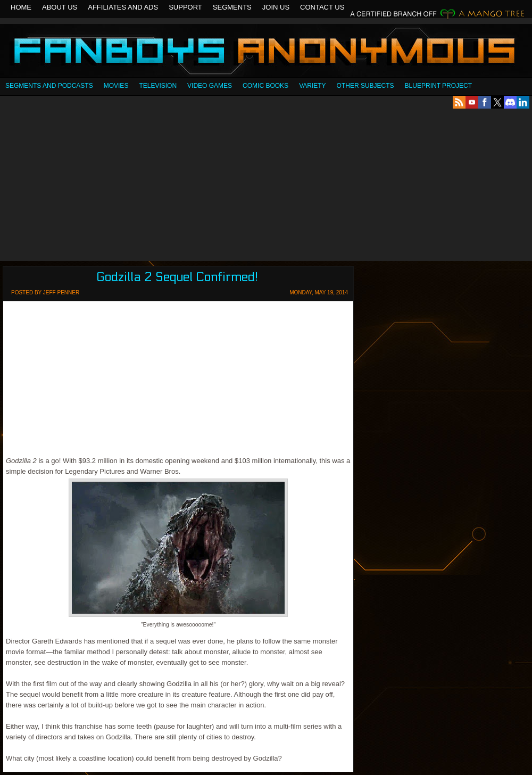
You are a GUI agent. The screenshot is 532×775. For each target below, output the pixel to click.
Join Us (276, 7)
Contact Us (322, 7)
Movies (116, 86)
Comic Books (265, 86)
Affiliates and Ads (123, 7)
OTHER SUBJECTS (365, 86)
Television (158, 86)
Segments (232, 7)
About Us (60, 7)
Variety (312, 86)
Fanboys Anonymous (266, 52)
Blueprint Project (438, 86)
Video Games (210, 86)
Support (185, 7)
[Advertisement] (266, 185)
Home (21, 7)
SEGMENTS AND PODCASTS (49, 86)
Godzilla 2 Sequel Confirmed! (177, 277)
